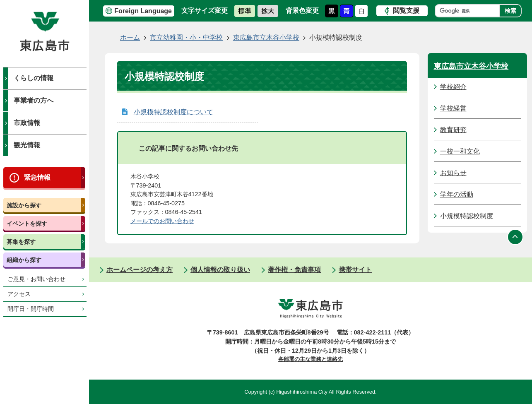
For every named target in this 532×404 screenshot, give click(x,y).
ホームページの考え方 (140, 270)
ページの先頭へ (515, 237)
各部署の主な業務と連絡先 (311, 359)
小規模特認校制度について (173, 112)
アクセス (19, 294)
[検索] (469, 11)
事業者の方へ (34, 100)
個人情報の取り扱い (220, 270)
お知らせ (453, 173)
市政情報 (27, 123)
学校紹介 (453, 87)
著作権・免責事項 (294, 270)
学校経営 (453, 108)
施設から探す (24, 205)
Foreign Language (143, 11)
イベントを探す (27, 224)
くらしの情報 (34, 78)
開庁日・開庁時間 (31, 309)
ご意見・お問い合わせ (36, 279)
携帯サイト (355, 270)
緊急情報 (37, 177)
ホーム (130, 37)
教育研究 (453, 130)
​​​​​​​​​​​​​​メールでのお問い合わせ (162, 221)
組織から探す (24, 260)
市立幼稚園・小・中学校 (186, 37)
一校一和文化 (460, 151)
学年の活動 (457, 194)
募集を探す (21, 242)
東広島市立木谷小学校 (266, 37)
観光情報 (27, 145)
